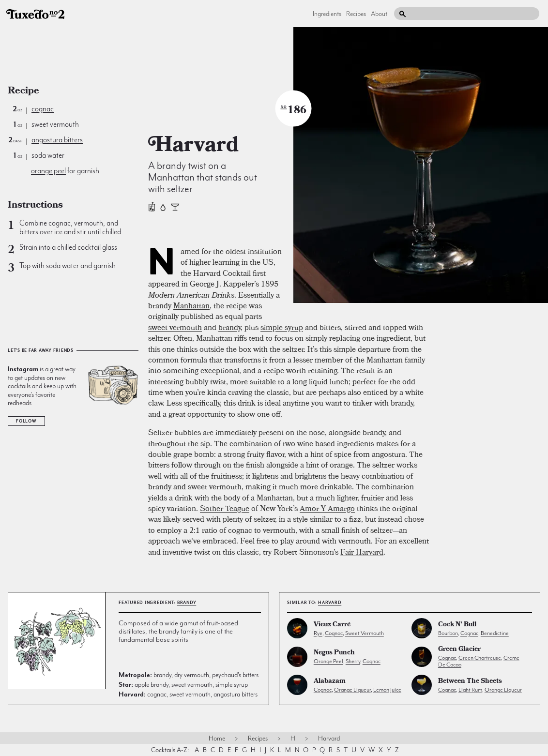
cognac (43, 109)
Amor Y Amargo (327, 508)
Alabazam (330, 682)
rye (318, 633)
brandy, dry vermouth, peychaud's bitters (189, 675)
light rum (470, 690)
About (379, 14)
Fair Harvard (362, 552)
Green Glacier (459, 650)
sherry (353, 661)
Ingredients (327, 14)
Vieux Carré (332, 625)
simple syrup (282, 327)
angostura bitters (57, 140)
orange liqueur (352, 690)
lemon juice (387, 690)
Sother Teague (225, 508)
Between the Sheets (470, 682)
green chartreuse (480, 658)
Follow (26, 421)
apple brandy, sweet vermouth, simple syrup (183, 684)
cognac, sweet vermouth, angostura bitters (188, 694)
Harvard (330, 603)
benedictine (495, 633)
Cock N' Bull (457, 625)
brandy (229, 327)
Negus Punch (334, 653)
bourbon (448, 633)
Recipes (356, 14)
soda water (48, 155)
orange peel (48, 171)
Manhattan (191, 305)
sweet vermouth (55, 124)
